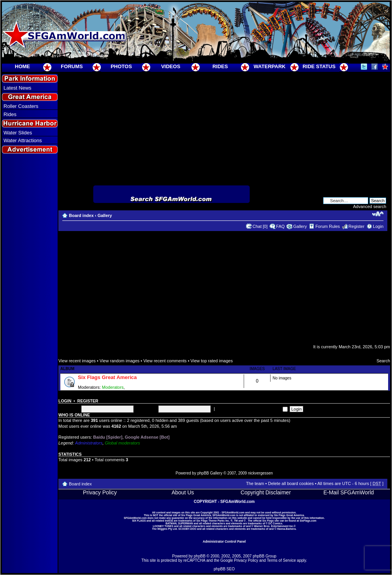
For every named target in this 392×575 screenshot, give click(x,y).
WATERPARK (270, 66)
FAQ (280, 226)
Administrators (89, 443)
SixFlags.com (308, 521)
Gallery (105, 215)
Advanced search (370, 206)
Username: (69, 409)
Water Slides (18, 133)
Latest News (18, 88)
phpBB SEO (224, 569)
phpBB (200, 556)
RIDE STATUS (319, 66)
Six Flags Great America (107, 377)
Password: (147, 409)
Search (383, 361)
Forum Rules (328, 226)
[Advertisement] (30, 296)
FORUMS (72, 66)
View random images (120, 361)
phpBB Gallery (210, 473)
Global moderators (122, 443)
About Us (183, 492)
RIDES (220, 66)
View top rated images (212, 361)
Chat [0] (260, 226)
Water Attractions (23, 140)
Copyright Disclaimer (266, 492)
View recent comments (165, 361)
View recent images (77, 361)
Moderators (113, 387)
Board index (81, 215)
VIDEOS (171, 66)
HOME (22, 66)
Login (378, 226)
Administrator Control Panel (224, 541)
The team (255, 483)
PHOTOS (121, 66)
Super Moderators (143, 387)
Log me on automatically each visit (252, 409)
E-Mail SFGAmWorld (349, 492)
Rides (10, 114)
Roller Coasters (21, 106)
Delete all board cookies (291, 483)
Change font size (378, 214)
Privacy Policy (100, 492)
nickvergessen (260, 473)
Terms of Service (281, 560)
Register (356, 226)
